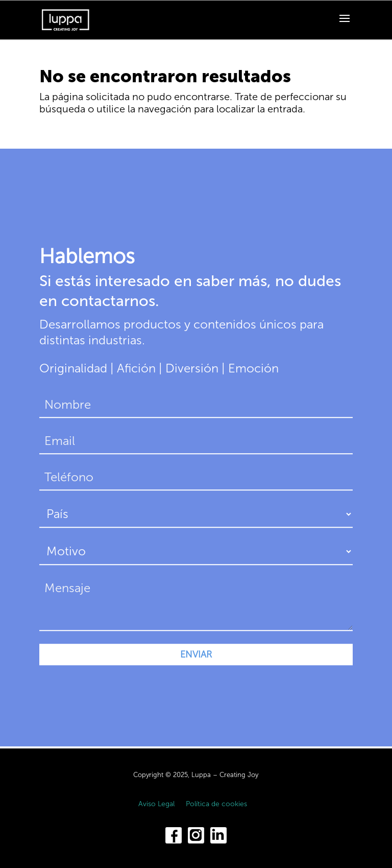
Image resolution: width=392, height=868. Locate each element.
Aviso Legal (156, 804)
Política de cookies (216, 804)
